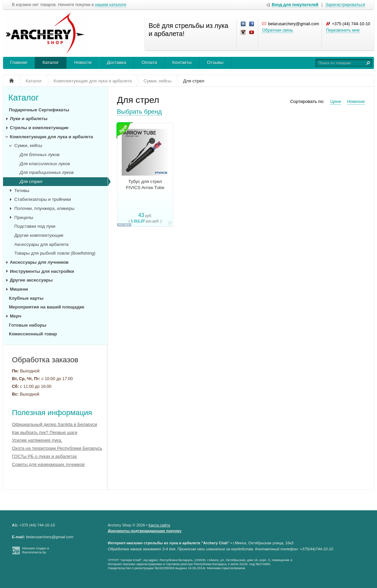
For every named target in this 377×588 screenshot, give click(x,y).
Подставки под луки (35, 226)
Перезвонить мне (343, 30)
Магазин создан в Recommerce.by (36, 550)
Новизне (356, 101)
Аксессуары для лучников (39, 262)
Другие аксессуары (31, 280)
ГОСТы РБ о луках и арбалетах (44, 456)
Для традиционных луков (47, 172)
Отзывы (215, 62)
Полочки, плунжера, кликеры (45, 208)
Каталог (51, 62)
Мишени (19, 289)
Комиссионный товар (33, 334)
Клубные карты (26, 298)
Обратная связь (277, 30)
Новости (83, 62)
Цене (336, 101)
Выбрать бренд (139, 112)
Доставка (117, 62)
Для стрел (31, 181)
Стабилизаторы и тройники (43, 199)
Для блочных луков (40, 155)
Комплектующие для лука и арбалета (51, 137)
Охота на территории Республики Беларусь (57, 448)
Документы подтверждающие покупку (144, 531)
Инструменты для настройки (42, 271)
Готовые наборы (28, 325)
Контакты (182, 62)
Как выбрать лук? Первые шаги (45, 432)
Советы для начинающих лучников (48, 464)
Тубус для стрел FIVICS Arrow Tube (145, 185)
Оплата (149, 62)
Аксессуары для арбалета (42, 244)
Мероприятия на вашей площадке (47, 307)
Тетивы (22, 191)
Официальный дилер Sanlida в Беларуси (54, 424)
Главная (19, 62)
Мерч (15, 316)
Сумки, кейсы (28, 145)
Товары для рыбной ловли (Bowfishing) (55, 253)
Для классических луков (45, 164)
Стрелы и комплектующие (39, 128)
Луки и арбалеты (29, 119)
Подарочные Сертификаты (39, 110)
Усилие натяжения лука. (37, 440)
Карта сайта (159, 525)
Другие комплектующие (39, 235)
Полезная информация (52, 413)
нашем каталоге (110, 5)
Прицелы (24, 217)
